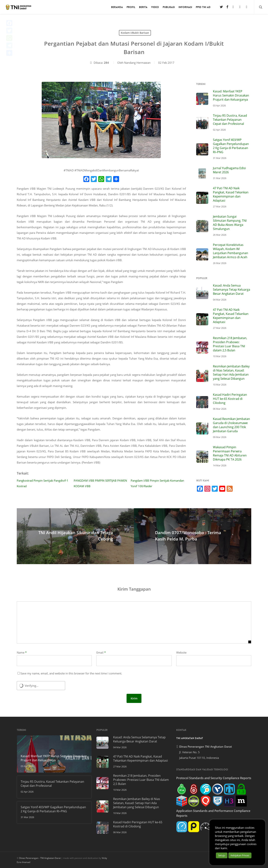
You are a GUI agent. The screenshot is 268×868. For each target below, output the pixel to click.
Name (22, 652)
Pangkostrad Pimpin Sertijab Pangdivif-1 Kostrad (43, 483)
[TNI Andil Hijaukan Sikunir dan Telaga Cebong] (75, 536)
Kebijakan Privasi (240, 855)
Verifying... (32, 686)
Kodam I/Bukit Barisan (135, 33)
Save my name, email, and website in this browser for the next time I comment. (71, 673)
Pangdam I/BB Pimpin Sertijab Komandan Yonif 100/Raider (157, 483)
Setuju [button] (222, 855)
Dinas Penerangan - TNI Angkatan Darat (40, 858)
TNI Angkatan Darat (190, 738)
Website (181, 652)
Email (101, 652)
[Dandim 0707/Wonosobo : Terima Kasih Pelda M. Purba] (193, 536)
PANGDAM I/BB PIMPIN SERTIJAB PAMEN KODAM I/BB (100, 483)
